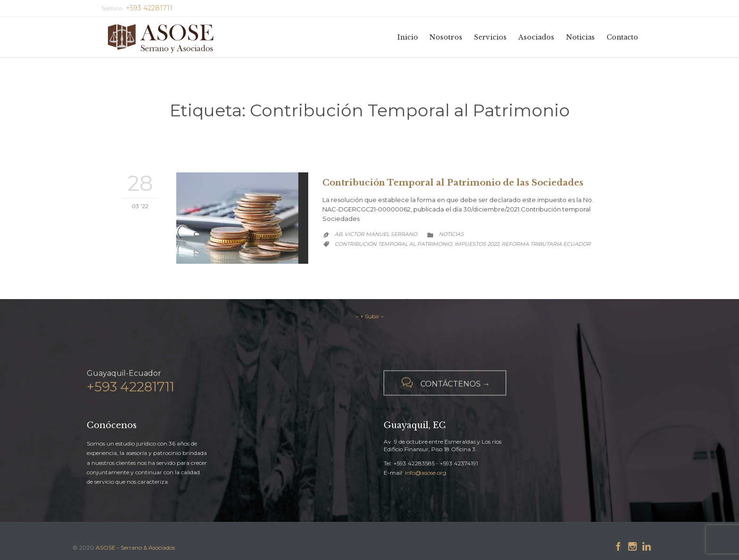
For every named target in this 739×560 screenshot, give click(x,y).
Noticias (451, 234)
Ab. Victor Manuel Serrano (376, 234)
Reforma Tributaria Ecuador (546, 244)
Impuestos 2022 (477, 244)
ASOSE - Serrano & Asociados (135, 548)
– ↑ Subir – (370, 316)
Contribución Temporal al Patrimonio (393, 244)
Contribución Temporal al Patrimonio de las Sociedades (453, 183)
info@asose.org (426, 473)
